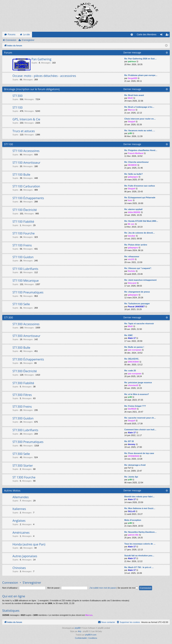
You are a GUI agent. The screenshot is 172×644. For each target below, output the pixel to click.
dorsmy (132, 444)
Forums (12, 35)
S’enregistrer (28, 40)
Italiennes (19, 509)
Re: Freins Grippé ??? (135, 406)
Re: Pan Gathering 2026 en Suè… (141, 59)
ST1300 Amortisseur (26, 336)
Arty (80, 631)
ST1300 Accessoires (26, 324)
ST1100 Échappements (28, 198)
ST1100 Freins (22, 245)
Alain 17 (132, 338)
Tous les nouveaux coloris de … (140, 544)
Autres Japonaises (25, 556)
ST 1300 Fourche (24, 477)
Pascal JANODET (136, 307)
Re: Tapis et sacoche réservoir (139, 323)
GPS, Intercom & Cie (26, 119)
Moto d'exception (133, 520)
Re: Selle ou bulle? (133, 174)
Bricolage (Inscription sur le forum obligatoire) (32, 89)
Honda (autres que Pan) (29, 544)
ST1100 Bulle (21, 175)
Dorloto (132, 271)
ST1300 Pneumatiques (28, 442)
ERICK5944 (133, 362)
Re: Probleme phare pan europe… (141, 75)
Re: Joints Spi (131, 477)
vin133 (131, 259)
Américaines (21, 533)
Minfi (130, 98)
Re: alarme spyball (133, 209)
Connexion (11, 40)
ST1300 (17, 96)
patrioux (132, 61)
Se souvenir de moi (128, 588)
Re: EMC (129, 335)
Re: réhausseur (132, 256)
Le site (27, 35)
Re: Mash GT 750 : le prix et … (139, 567)
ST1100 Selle (21, 304)
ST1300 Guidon (23, 418)
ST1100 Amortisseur (26, 163)
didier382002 (134, 212)
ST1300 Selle (21, 454)
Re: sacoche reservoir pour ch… (140, 418)
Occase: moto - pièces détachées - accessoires (44, 76)
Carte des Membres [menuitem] (147, 35)
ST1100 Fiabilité (23, 222)
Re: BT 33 (129, 441)
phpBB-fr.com (91, 635)
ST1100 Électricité (25, 210)
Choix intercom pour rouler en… (140, 119)
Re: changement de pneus (137, 292)
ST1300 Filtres (22, 395)
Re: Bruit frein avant (134, 95)
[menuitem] (132, 35)
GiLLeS (132, 511)
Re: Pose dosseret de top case (139, 453)
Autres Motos (12, 490)
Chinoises (19, 568)
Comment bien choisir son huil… (140, 430)
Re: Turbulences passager (137, 304)
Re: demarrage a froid (135, 465)
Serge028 (132, 78)
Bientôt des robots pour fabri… (140, 497)
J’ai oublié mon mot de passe (103, 588)
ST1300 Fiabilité (23, 383)
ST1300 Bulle (21, 348)
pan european (135, 350)
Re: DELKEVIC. (132, 359)
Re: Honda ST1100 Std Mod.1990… (141, 221)
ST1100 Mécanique (26, 281)
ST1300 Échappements (28, 359)
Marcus (132, 110)
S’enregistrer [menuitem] (168, 35)
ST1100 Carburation (26, 186)
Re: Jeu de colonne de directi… (140, 233)
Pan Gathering (41, 59)
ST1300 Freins (22, 407)
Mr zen (131, 224)
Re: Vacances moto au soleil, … (140, 130)
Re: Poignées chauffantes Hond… (141, 150)
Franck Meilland (136, 153)
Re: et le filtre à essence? (137, 394)
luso (130, 200)
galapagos (133, 177)
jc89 (130, 133)
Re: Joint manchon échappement (140, 280)
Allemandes (21, 497)
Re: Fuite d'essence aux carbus (140, 186)
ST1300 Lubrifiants (25, 430)
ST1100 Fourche (24, 233)
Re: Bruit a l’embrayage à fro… (139, 107)
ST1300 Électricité (25, 371)
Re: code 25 (130, 371)
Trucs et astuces (24, 131)
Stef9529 (132, 409)
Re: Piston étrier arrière (136, 245)
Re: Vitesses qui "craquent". (138, 268)
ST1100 (17, 108)
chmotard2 (133, 385)
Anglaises (19, 521)
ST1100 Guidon (23, 257)
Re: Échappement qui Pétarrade (140, 197)
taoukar (132, 236)
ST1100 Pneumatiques (28, 292)
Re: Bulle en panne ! (134, 347)
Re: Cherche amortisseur (137, 162)
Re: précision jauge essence (138, 382)
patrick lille (133, 535)
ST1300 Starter (23, 466)
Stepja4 (132, 122)
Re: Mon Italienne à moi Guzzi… (140, 508)
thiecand (132, 283)
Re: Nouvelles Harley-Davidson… (141, 532)
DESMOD (132, 165)
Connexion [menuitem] (162, 35)
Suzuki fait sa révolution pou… (139, 556)
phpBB (77, 628)
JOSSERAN (134, 456)
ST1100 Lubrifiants (25, 269)
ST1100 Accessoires (26, 151)
